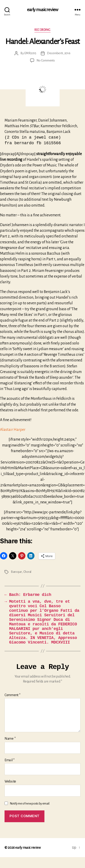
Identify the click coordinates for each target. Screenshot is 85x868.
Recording (42, 30)
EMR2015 (30, 53)
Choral (27, 573)
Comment (12, 706)
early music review (42, 10)
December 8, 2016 (59, 53)
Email (10, 771)
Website (10, 792)
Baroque (16, 573)
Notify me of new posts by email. (30, 814)
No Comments (46, 60)
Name (10, 749)
